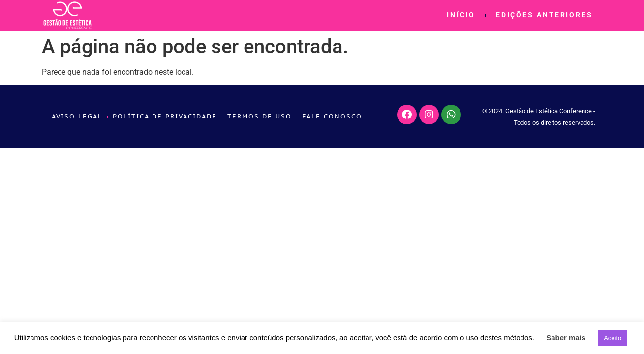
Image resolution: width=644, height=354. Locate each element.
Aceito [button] (613, 338)
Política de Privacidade (165, 116)
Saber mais (566, 338)
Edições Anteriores (544, 16)
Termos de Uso (260, 116)
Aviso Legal (77, 116)
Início (461, 16)
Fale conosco (332, 116)
